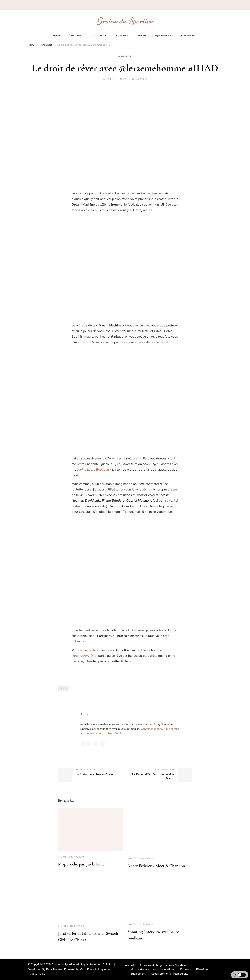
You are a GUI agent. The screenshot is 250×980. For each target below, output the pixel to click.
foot (63, 689)
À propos (75, 35)
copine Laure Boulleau (93, 470)
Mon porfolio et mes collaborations (153, 969)
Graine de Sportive (125, 21)
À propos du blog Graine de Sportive (163, 965)
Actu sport (100, 35)
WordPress (87, 969)
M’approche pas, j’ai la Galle (81, 864)
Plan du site (181, 974)
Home (57, 35)
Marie (109, 79)
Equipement (163, 35)
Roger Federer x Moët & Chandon (156, 866)
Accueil (130, 965)
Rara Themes (54, 969)
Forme (142, 35)
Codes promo (159, 974)
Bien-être (188, 35)
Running (122, 35)
